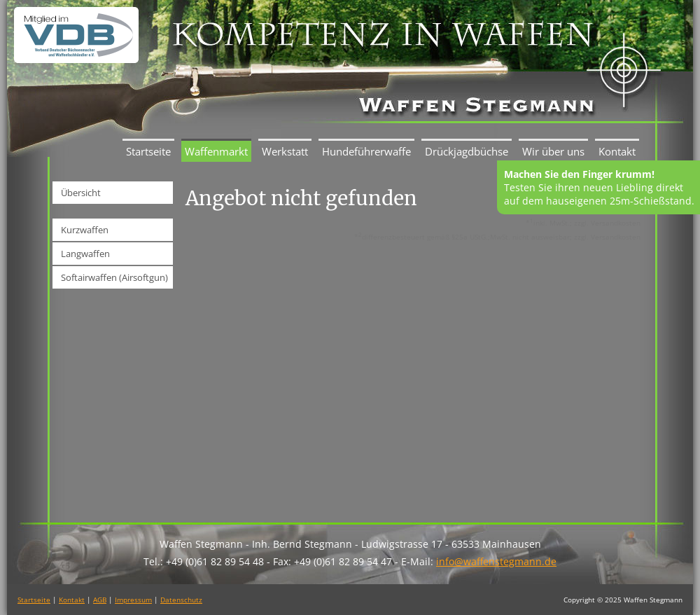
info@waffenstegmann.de (496, 561)
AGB (100, 600)
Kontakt (617, 151)
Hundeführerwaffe (366, 151)
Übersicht (81, 193)
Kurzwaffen (85, 230)
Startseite (148, 151)
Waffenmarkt (216, 151)
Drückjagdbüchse (467, 151)
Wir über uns (553, 151)
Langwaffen (85, 254)
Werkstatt (285, 151)
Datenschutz (181, 600)
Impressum (133, 600)
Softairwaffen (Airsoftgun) (114, 277)
